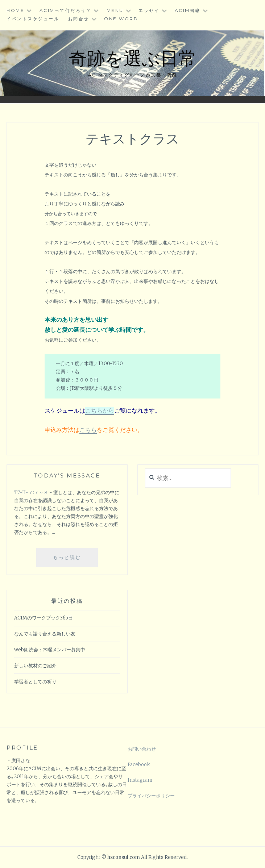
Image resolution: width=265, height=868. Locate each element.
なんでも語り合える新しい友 (45, 634)
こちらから (100, 410)
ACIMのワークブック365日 (44, 618)
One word (121, 19)
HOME (15, 10)
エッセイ (149, 10)
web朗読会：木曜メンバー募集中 (50, 650)
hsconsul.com (124, 857)
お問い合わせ (142, 749)
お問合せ (79, 19)
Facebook (139, 765)
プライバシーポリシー (151, 796)
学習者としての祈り (35, 682)
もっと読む (71, 560)
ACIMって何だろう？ (66, 10)
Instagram (140, 780)
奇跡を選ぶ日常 (133, 57)
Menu (115, 10)
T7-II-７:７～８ (31, 493)
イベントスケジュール (33, 19)
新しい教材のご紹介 (35, 666)
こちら (88, 430)
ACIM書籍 (188, 10)
